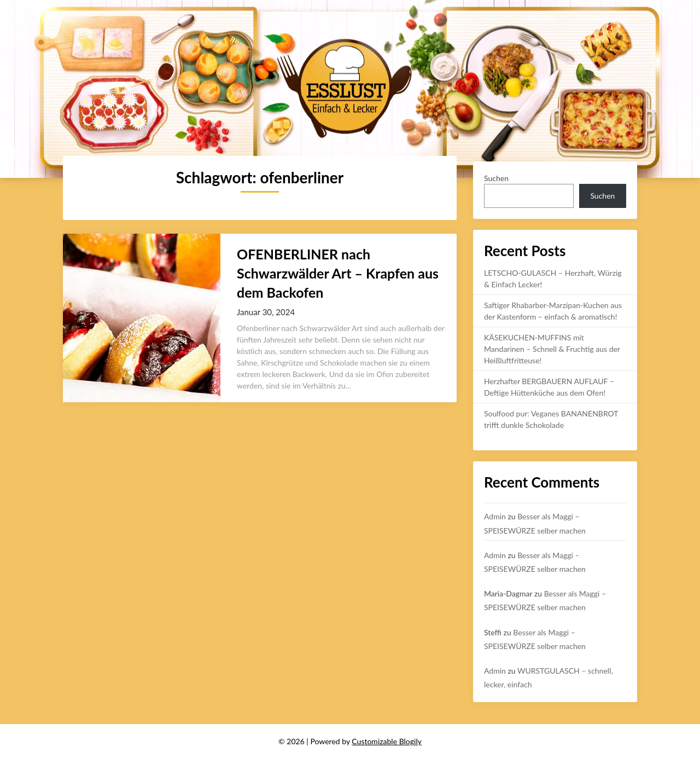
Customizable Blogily (387, 741)
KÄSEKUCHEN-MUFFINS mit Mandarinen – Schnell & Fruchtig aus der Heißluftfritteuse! (552, 349)
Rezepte (542, 18)
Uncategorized (602, 18)
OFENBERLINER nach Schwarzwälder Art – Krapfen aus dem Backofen (338, 273)
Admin (495, 516)
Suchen (496, 178)
